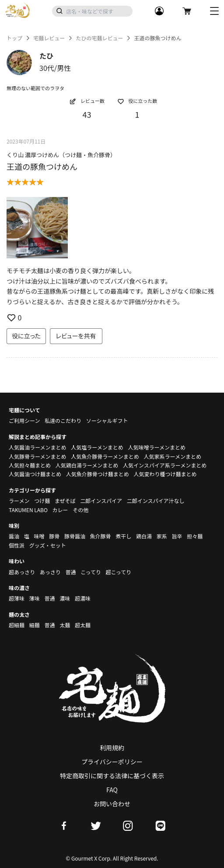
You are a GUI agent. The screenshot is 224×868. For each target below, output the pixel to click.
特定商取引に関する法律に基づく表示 (112, 776)
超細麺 (17, 625)
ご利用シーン (24, 420)
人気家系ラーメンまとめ (172, 456)
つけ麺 (42, 501)
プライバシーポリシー (112, 762)
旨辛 (177, 536)
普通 (70, 572)
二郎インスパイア (101, 501)
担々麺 (195, 536)
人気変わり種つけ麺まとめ (165, 474)
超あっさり (22, 572)
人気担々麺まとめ (30, 465)
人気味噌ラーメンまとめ (157, 447)
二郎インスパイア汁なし (156, 501)
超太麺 (83, 625)
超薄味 (17, 598)
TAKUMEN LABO (28, 510)
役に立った (26, 336)
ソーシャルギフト (107, 420)
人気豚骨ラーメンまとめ (38, 456)
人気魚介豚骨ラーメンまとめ (105, 456)
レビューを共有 (76, 336)
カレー (60, 510)
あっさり (50, 572)
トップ (14, 38)
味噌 (39, 536)
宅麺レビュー (49, 38)
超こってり (118, 572)
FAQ (112, 790)
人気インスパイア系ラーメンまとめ (165, 465)
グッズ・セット (48, 545)
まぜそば (65, 501)
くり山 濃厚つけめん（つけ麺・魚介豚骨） (61, 155)
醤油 (14, 536)
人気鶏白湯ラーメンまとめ (87, 465)
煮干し (123, 536)
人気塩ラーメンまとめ (97, 447)
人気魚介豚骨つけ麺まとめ (98, 474)
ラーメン (19, 501)
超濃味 (83, 598)
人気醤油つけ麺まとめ (35, 474)
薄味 (35, 598)
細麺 (35, 625)
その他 (80, 510)
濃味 (65, 598)
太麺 (65, 625)
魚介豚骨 (101, 536)
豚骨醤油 (75, 536)
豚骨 (54, 536)
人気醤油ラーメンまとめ (38, 447)
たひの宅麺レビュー (99, 38)
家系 (162, 536)
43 (87, 114)
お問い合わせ (112, 804)
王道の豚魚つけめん (42, 166)
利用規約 (112, 748)
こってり (91, 572)
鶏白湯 (144, 536)
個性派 (17, 545)
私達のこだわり (63, 420)
